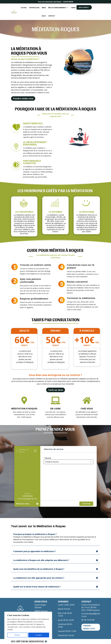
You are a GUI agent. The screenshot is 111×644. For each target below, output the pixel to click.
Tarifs (73, 8)
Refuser (17, 635)
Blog (44, 16)
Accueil (24, 8)
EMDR (44, 8)
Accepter (39, 635)
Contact (52, 16)
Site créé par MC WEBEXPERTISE (28, 641)
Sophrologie (34, 8)
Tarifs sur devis (56, 390)
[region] (28, 626)
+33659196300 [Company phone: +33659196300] (27, 496)
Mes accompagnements (57, 8)
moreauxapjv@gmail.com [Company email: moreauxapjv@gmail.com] (27, 499)
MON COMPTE (84, 7)
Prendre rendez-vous (23, 98)
